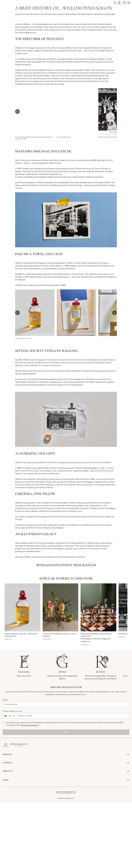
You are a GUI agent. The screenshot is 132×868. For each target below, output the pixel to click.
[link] (124, 3)
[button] (17, 176)
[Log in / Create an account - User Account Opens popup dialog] (120, 3)
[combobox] (10, 780)
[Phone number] (73, 780)
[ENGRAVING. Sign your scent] (24, 730)
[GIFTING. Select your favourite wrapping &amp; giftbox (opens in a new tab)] (62, 731)
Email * (6, 764)
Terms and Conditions (29, 790)
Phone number (12, 776)
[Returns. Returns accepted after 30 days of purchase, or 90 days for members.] (101, 731)
